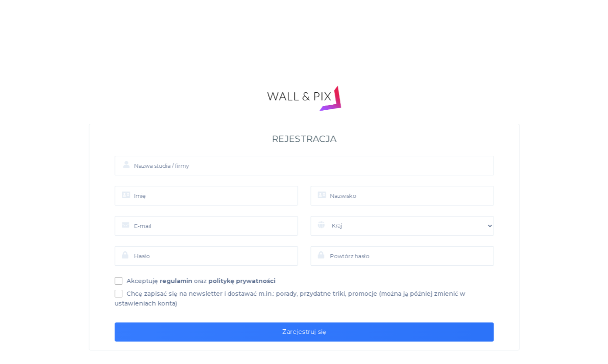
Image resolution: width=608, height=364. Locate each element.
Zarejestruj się (314, 332)
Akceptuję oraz (211, 281)
